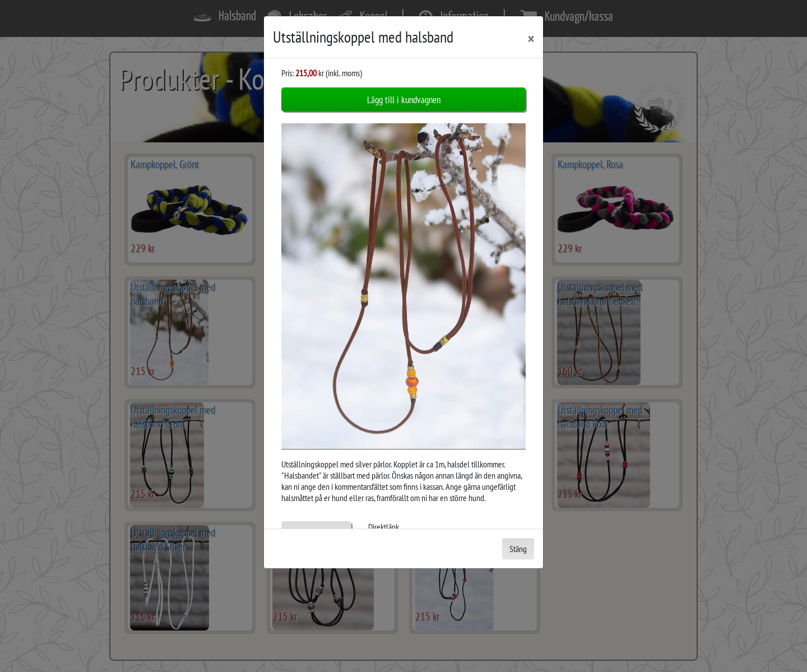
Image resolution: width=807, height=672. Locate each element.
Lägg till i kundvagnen (404, 99)
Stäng (518, 549)
